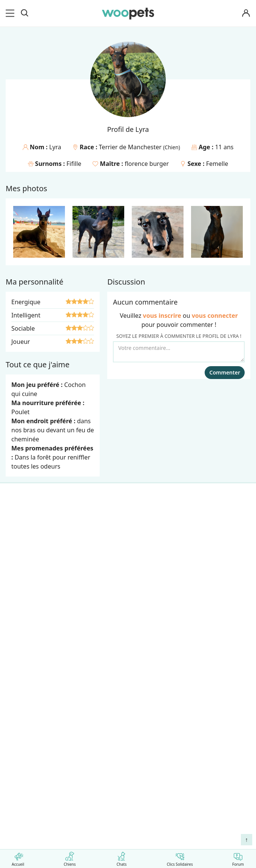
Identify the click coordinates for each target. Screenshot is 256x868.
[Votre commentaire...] (179, 352)
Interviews (24, 583)
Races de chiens (32, 517)
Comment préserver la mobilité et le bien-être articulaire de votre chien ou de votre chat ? (127, 824)
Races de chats (30, 530)
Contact (20, 706)
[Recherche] (25, 13)
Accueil (18, 858)
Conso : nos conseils (38, 569)
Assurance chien (32, 596)
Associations (27, 679)
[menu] (11, 13)
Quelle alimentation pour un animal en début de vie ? (95, 808)
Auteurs (21, 653)
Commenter (225, 372)
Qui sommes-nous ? (37, 639)
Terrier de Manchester (131, 147)
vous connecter (215, 316)
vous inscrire (162, 316)
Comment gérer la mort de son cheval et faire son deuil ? (103, 784)
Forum (238, 858)
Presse (19, 692)
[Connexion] (246, 13)
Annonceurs (26, 666)
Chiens (70, 858)
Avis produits (28, 719)
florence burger (147, 164)
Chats (121, 858)
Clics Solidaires (180, 858)
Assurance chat (31, 609)
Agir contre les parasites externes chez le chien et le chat (106, 796)
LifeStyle (21, 543)
